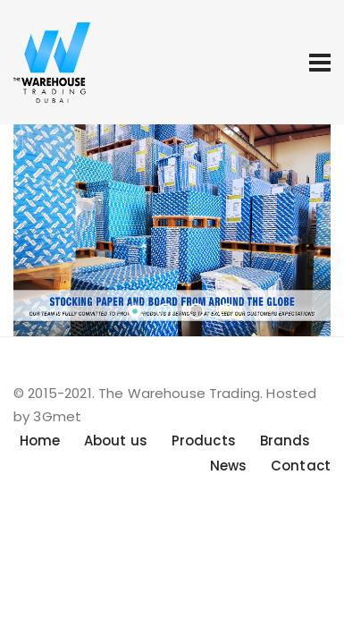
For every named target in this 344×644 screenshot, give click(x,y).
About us (116, 441)
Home (40, 441)
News (229, 466)
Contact (301, 466)
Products (204, 441)
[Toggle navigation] (320, 63)
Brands (285, 441)
